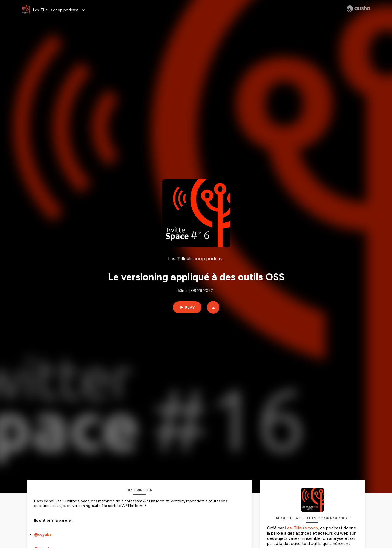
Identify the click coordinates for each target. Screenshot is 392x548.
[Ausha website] (358, 9)
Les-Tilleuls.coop (301, 528)
